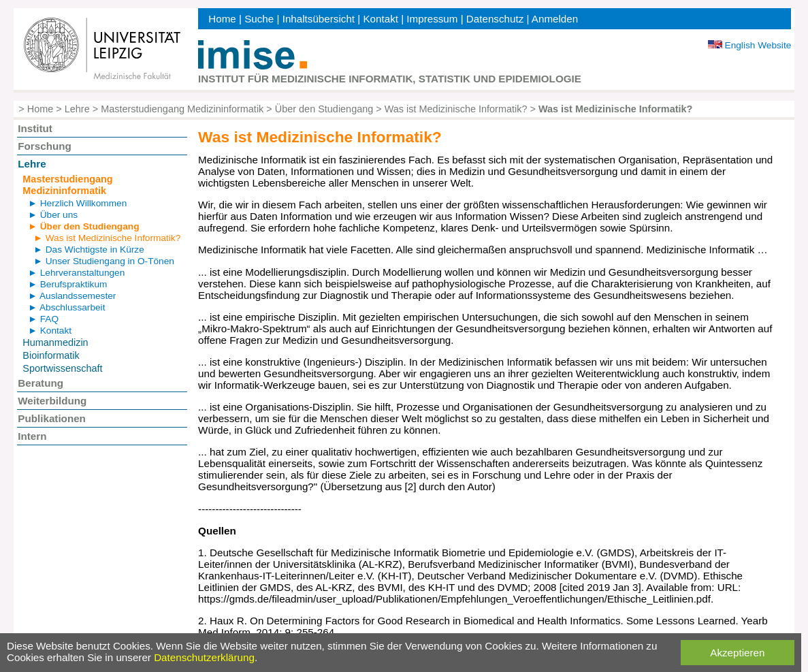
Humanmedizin (55, 342)
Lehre (77, 109)
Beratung (41, 383)
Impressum (432, 19)
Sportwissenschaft (62, 368)
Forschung (44, 146)
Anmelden (555, 19)
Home (222, 19)
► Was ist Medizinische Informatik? (107, 238)
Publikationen (52, 418)
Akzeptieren (737, 653)
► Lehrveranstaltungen (76, 273)
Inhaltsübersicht (319, 19)
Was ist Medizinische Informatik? (456, 109)
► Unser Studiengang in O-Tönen (104, 261)
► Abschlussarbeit (66, 307)
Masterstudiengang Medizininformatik (182, 109)
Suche (259, 19)
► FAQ (43, 319)
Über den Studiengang (324, 109)
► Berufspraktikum (67, 284)
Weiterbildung (52, 401)
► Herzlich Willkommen (77, 203)
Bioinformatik (51, 355)
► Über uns (53, 215)
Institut (35, 128)
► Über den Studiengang (83, 226)
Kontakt (381, 19)
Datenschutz (495, 19)
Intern (32, 436)
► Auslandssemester (72, 296)
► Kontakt (50, 331)
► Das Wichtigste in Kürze (88, 250)
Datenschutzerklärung (204, 657)
